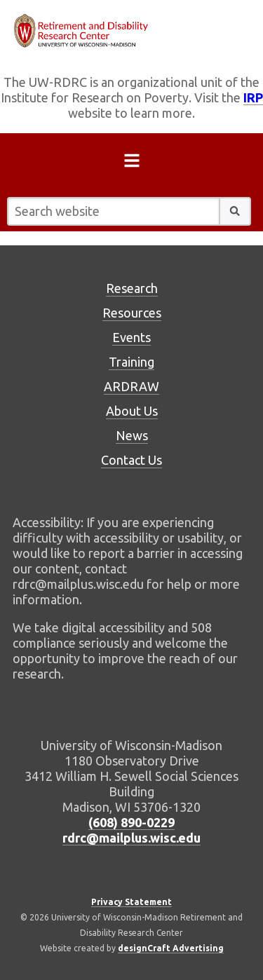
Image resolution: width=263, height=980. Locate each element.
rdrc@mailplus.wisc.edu (131, 838)
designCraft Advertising (171, 948)
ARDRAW (131, 386)
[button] (235, 211)
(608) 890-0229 (131, 822)
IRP (253, 97)
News (132, 435)
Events (131, 337)
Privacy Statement (131, 902)
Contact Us (131, 460)
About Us (132, 411)
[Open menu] (132, 163)
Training (131, 362)
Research (132, 288)
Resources (132, 313)
